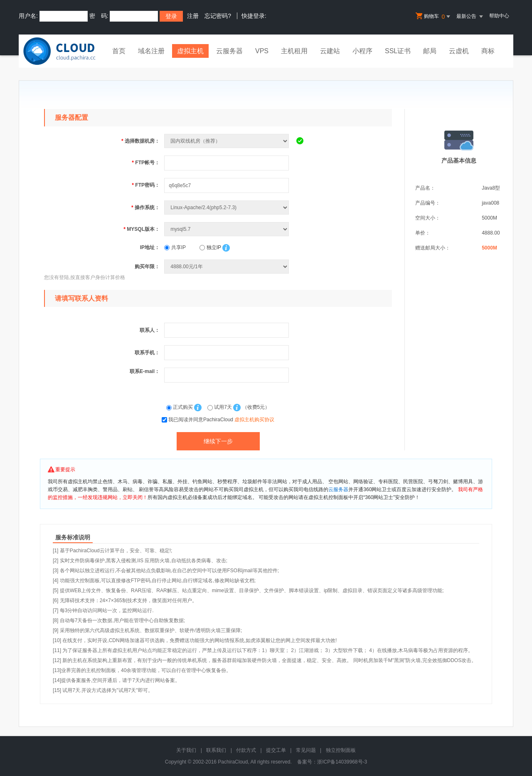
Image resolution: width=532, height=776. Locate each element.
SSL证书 (398, 51)
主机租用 (294, 51)
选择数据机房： (140, 141)
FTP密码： (146, 185)
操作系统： (145, 208)
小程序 (362, 51)
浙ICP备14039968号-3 (342, 762)
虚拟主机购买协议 (254, 420)
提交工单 (276, 750)
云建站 (330, 51)
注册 (193, 16)
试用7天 (220, 407)
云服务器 (229, 51)
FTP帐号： (146, 163)
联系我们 (216, 750)
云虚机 (459, 51)
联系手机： (147, 353)
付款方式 (246, 750)
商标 (488, 51)
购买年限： (147, 267)
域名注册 (151, 51)
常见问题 (306, 750)
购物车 (433, 17)
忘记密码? (218, 16)
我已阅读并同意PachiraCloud (221, 420)
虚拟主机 (190, 51)
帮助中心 (499, 16)
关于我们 (186, 750)
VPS (262, 51)
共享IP (175, 247)
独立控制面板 (341, 750)
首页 (119, 51)
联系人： (150, 330)
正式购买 (180, 407)
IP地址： (150, 247)
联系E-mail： (145, 371)
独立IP (210, 247)
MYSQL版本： (142, 229)
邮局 (430, 51)
